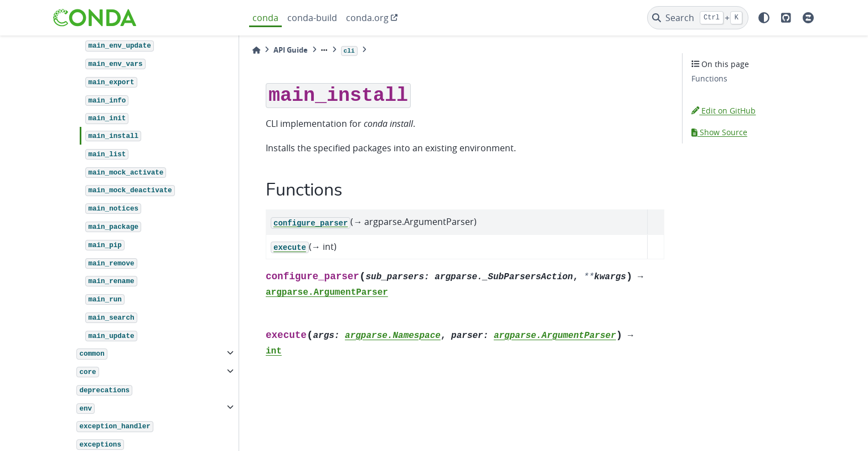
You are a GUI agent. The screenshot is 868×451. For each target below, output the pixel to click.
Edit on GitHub (724, 111)
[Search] (698, 18)
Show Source (719, 132)
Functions (709, 78)
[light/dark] (764, 18)
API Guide (291, 50)
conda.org (367, 18)
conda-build (312, 18)
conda (265, 18)
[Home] (256, 50)
